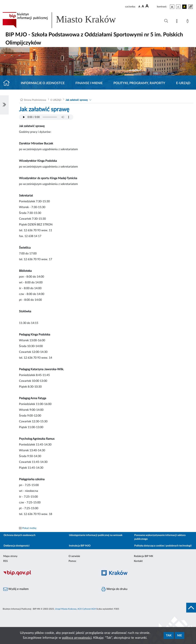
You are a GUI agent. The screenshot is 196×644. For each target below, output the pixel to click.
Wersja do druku (114, 589)
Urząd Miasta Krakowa (66, 609)
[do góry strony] (191, 608)
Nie (180, 635)
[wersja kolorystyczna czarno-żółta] (184, 7)
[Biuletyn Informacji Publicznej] (49, 575)
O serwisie (74, 556)
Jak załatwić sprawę (77, 100)
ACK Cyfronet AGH (87, 609)
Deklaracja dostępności (17, 546)
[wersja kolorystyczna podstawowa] (172, 7)
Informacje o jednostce (43, 83)
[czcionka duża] (151, 6)
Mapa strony (10, 556)
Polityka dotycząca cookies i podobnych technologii (163, 546)
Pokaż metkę (29, 528)
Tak (169, 635)
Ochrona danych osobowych (20, 535)
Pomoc (72, 561)
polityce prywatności (77, 638)
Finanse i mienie (89, 83)
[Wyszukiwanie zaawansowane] (166, 21)
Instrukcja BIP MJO (80, 546)
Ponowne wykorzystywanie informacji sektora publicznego (160, 537)
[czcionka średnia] (143, 7)
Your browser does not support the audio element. (46, 117)
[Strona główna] (8, 83)
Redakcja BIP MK (144, 556)
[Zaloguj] (188, 22)
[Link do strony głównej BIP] (64, 20)
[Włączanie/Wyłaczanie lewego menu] (4, 105)
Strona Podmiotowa (35, 100)
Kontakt (138, 561)
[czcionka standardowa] (139, 7)
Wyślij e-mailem (16, 589)
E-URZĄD (183, 83)
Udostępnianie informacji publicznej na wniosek (96, 535)
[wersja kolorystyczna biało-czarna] (178, 7)
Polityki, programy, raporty (139, 83)
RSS (6, 561)
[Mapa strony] (178, 22)
